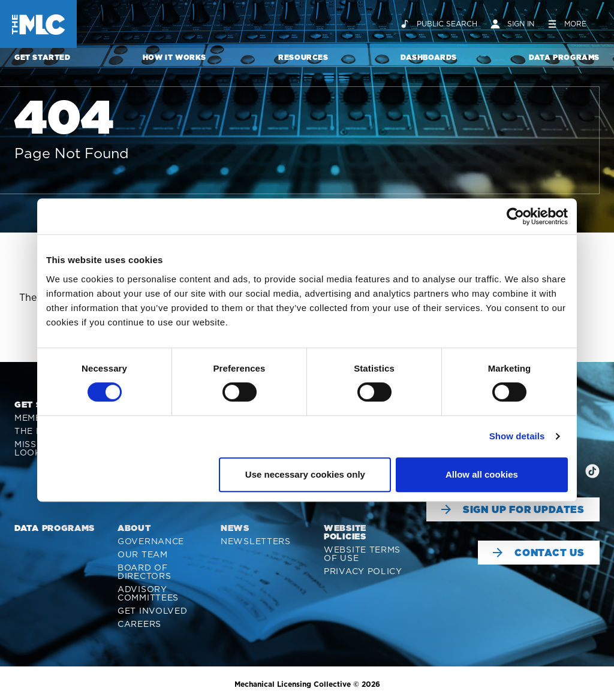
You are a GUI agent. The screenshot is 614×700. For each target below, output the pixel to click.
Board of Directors (144, 572)
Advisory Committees (148, 593)
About (134, 528)
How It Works (174, 58)
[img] (592, 471)
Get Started (43, 58)
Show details (517, 436)
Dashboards (428, 58)
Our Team (143, 554)
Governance (151, 541)
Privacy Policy (363, 571)
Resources (303, 58)
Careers (139, 624)
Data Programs (564, 58)
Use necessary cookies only (305, 474)
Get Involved (152, 611)
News (235, 528)
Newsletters (256, 541)
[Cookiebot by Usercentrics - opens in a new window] (515, 216)
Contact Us (539, 553)
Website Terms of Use (362, 554)
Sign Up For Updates (513, 509)
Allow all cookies (482, 474)
